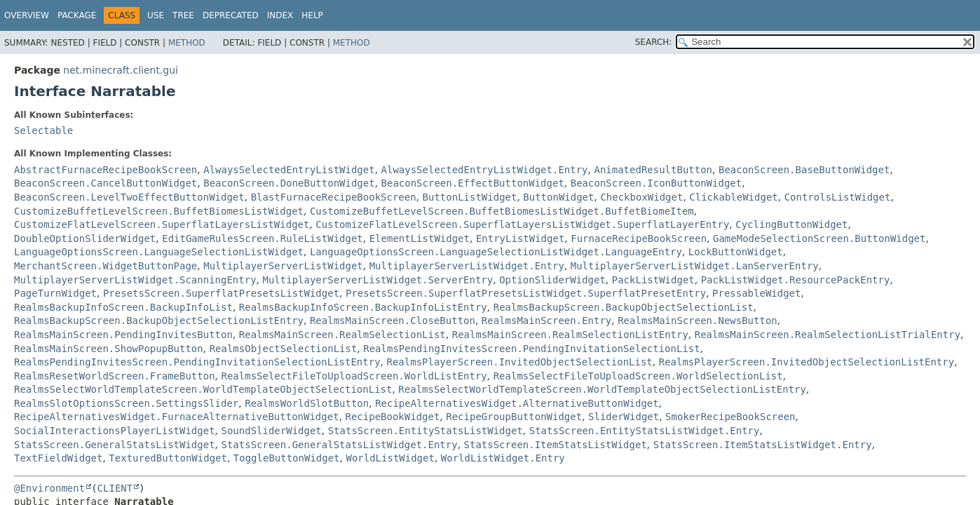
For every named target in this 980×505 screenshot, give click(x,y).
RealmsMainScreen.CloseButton (393, 321)
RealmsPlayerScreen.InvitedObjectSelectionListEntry (807, 362)
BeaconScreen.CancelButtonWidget (106, 183)
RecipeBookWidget (393, 417)
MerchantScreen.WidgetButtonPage (106, 266)
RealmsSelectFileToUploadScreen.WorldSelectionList (638, 376)
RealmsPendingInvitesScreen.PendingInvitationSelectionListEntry (197, 362)
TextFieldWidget (58, 458)
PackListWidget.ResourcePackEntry (796, 280)
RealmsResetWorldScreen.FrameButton (115, 376)
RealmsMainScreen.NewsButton (697, 321)
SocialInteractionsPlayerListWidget (115, 431)
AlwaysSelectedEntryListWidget (289, 170)
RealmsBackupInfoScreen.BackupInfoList (123, 307)
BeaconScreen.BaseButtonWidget (804, 170)
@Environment (49, 488)
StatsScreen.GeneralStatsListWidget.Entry (339, 445)
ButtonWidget (558, 197)
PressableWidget (756, 293)
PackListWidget (653, 280)
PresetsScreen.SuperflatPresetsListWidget (221, 293)
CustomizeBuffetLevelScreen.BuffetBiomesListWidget (159, 211)
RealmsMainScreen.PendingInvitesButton (123, 335)
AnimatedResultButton (653, 170)
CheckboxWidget (641, 197)
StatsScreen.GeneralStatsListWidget (115, 445)
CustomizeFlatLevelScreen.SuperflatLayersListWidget (162, 224)
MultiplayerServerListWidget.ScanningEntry (135, 280)
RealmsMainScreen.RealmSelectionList (342, 335)
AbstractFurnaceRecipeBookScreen (106, 170)
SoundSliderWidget (271, 431)
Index (280, 15)
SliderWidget (624, 417)
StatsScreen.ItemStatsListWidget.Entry (763, 445)
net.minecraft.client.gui (121, 70)
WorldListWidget (390, 458)
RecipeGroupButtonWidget (514, 417)
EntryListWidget (520, 238)
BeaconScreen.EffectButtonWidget (473, 183)
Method (187, 43)
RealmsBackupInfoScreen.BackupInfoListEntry (363, 307)
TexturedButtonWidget (168, 458)
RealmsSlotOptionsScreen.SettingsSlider (126, 403)
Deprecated (231, 15)
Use (156, 15)
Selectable (43, 130)
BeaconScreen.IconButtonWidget (656, 183)
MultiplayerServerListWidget (283, 266)
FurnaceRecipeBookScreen (639, 238)
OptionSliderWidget (552, 280)
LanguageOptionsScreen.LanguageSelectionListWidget (159, 252)
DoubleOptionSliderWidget (85, 238)
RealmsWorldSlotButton (307, 403)
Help (312, 15)
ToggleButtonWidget (287, 458)
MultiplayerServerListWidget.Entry (467, 266)
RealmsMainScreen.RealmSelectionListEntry (570, 335)
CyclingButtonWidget (791, 224)
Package (77, 15)
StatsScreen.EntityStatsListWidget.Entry (645, 431)
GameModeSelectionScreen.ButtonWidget (819, 238)
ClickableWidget (733, 197)
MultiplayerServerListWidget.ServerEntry (377, 280)
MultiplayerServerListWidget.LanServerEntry (695, 266)
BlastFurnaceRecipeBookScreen (334, 197)
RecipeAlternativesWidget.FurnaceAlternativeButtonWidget (177, 417)
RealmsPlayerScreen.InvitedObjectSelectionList (520, 362)
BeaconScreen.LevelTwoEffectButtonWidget (129, 197)
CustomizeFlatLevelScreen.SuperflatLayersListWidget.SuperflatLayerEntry (522, 224)
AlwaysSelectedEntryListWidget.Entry (485, 170)
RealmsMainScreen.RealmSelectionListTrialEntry (828, 335)
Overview (27, 15)
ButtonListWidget (470, 197)
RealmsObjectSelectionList (284, 349)
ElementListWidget (420, 238)
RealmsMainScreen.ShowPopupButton (109, 349)
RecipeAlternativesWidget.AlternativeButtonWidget (517, 403)
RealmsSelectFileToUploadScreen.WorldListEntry (354, 376)
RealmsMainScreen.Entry (546, 321)
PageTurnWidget (55, 293)
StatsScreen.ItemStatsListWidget (556, 445)
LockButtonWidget (736, 252)
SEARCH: (654, 42)
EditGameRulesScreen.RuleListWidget (263, 238)
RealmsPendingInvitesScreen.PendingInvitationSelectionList (531, 349)
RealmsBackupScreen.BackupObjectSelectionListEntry (159, 321)
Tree (183, 15)
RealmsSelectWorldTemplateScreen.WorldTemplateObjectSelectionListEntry (602, 389)
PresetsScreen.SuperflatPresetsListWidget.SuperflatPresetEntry (526, 293)
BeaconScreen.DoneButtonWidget (289, 183)
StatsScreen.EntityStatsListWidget (426, 431)
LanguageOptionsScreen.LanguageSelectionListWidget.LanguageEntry (496, 252)
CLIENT (115, 488)
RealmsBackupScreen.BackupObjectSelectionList (624, 307)
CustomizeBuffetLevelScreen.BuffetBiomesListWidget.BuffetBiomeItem (502, 211)
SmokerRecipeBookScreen (730, 417)
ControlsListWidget (838, 197)
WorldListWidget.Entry (503, 458)
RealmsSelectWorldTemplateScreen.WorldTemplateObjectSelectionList (203, 389)
